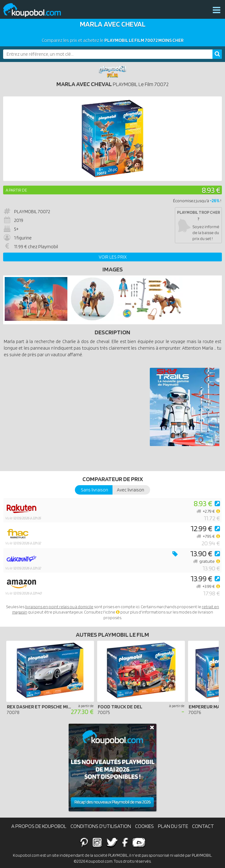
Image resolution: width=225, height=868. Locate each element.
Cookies (144, 826)
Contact (203, 826)
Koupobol (36, 10)
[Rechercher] (217, 54)
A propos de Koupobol (39, 826)
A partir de (16, 190)
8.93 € (211, 190)
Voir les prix (113, 257)
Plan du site (173, 826)
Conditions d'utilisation (101, 826)
